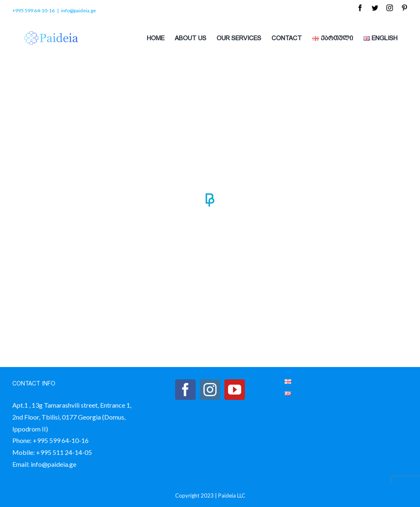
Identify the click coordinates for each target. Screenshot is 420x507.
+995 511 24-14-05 (64, 452)
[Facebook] (185, 390)
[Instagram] (210, 390)
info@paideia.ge (79, 10)
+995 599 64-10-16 (61, 440)
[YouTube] (235, 390)
